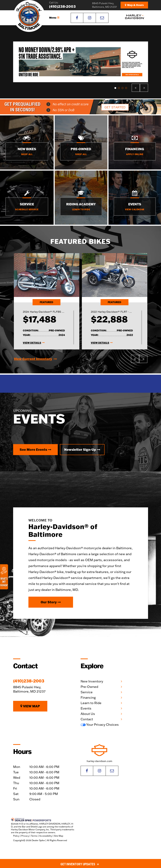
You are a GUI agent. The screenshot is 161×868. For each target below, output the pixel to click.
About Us (88, 714)
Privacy (25, 836)
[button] (136, 88)
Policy (16, 836)
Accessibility (46, 836)
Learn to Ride (91, 703)
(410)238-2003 (29, 681)
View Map (30, 706)
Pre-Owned (89, 687)
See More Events (35, 450)
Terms (34, 836)
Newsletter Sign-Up (82, 450)
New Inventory (92, 681)
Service (87, 692)
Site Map (59, 836)
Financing (88, 698)
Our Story (51, 602)
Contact (87, 719)
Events (86, 708)
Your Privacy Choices (100, 725)
